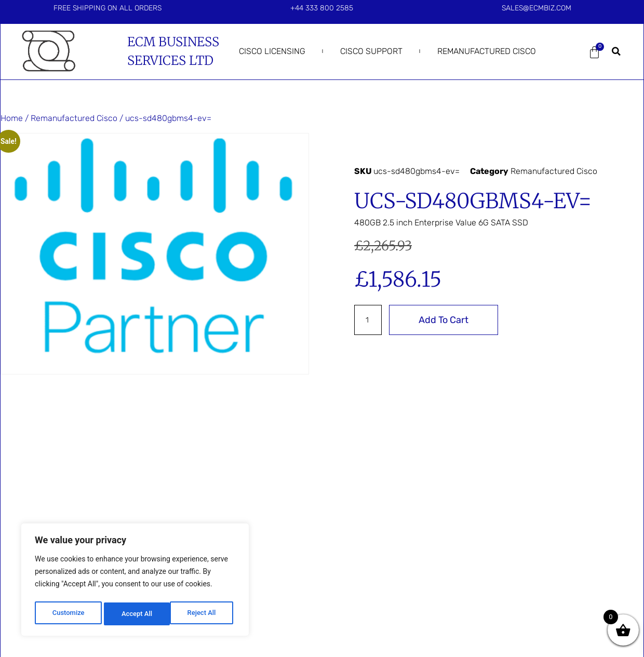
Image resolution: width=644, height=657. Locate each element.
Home (12, 118)
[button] (616, 51)
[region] (135, 582)
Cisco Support (371, 51)
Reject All (136, 614)
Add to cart (446, 320)
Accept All (203, 614)
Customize (68, 614)
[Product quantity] (369, 320)
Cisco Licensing (272, 51)
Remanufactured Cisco (487, 51)
